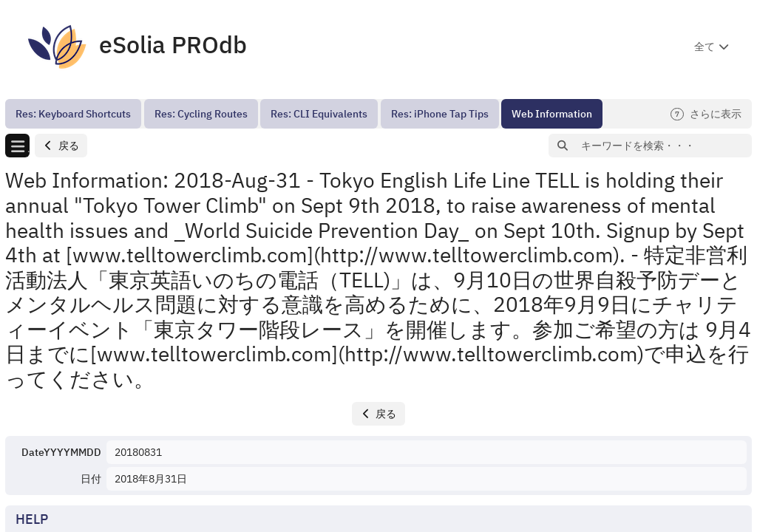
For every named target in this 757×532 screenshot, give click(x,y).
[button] (61, 146)
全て (705, 47)
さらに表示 (706, 114)
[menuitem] (73, 114)
